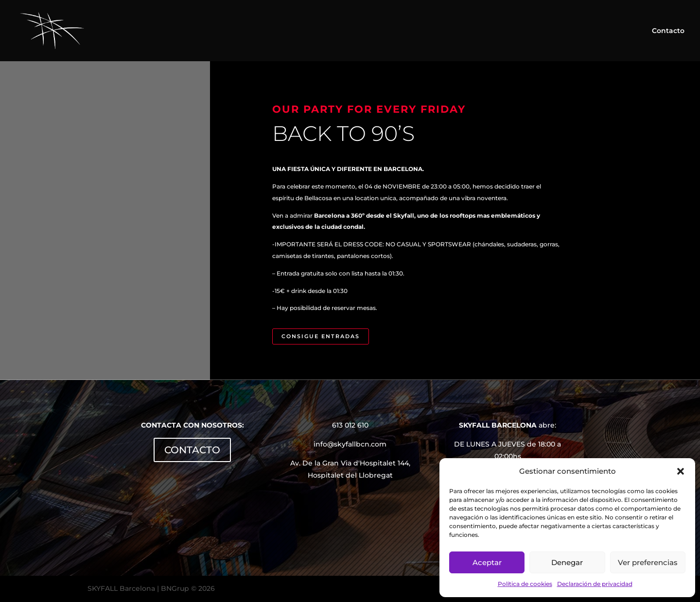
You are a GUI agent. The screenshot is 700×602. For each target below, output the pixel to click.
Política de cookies (525, 584)
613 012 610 (350, 425)
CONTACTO (192, 450)
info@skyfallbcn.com (350, 444)
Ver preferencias (648, 562)
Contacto (668, 31)
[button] (681, 471)
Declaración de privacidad (595, 584)
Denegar (567, 562)
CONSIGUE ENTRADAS (321, 336)
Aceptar (487, 562)
